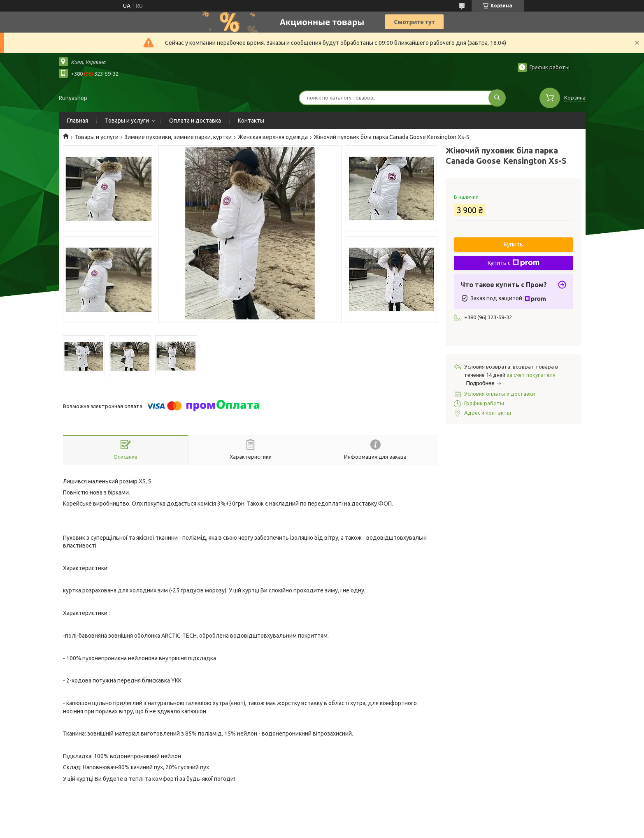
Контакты (251, 121)
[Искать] (497, 98)
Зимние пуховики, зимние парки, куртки (178, 137)
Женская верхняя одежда (273, 137)
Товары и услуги (127, 121)
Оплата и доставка (195, 121)
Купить (514, 244)
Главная (78, 121)
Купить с (514, 263)
